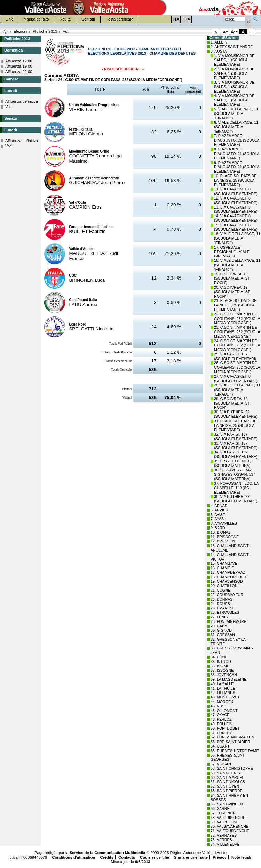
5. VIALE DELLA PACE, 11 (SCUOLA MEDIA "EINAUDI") (236, 114)
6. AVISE (218, 515)
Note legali (241, 857)
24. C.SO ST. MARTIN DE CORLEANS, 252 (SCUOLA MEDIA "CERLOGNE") (237, 345)
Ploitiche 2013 (45, 31)
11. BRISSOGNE (225, 537)
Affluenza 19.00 (19, 66)
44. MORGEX (222, 702)
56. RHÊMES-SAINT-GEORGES (228, 757)
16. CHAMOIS (222, 568)
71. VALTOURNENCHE (230, 831)
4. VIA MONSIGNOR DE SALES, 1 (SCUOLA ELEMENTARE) (234, 100)
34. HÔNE (219, 657)
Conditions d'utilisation (73, 857)
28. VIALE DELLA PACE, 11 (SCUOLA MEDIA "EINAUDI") (237, 390)
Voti (9, 107)
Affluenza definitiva (22, 101)
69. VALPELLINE (225, 822)
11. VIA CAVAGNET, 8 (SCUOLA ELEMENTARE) (236, 191)
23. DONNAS (222, 599)
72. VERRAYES (224, 835)
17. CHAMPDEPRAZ (228, 572)
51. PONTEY (221, 733)
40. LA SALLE (222, 684)
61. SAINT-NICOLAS (228, 782)
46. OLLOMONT (224, 711)
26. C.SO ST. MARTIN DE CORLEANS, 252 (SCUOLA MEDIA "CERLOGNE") (237, 367)
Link (9, 19)
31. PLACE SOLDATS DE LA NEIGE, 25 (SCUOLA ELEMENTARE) (235, 425)
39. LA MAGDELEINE (228, 679)
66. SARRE (220, 808)
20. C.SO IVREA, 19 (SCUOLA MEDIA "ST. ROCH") (232, 292)
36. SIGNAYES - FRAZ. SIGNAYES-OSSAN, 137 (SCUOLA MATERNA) (235, 475)
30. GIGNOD (221, 630)
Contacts (127, 857)
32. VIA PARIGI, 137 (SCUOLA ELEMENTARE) (236, 436)
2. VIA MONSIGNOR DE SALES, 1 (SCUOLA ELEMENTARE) (234, 73)
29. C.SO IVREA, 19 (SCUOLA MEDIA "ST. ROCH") (232, 403)
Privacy (220, 857)
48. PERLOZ (221, 719)
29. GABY (219, 626)
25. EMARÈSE (223, 608)
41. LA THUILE (223, 688)
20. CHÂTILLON (224, 586)
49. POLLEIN (222, 724)
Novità (65, 19)
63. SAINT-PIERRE (227, 791)
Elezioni (20, 31)
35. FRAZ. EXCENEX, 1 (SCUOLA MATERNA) (234, 463)
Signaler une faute (191, 857)
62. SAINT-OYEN (225, 786)
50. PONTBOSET (225, 728)
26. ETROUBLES (225, 612)
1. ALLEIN (219, 42)
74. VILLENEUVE (225, 844)
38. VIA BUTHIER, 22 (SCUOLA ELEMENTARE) (236, 499)
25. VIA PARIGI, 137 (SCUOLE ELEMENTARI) (235, 356)
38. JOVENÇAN (224, 675)
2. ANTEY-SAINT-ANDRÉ (232, 47)
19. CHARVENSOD (227, 581)
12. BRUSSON (223, 541)
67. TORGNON (223, 813)
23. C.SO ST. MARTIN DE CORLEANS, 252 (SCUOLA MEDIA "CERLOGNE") (237, 332)
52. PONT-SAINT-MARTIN (232, 737)
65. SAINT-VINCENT (228, 804)
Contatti (88, 19)
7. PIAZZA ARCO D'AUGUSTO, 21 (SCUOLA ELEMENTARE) (237, 140)
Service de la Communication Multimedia (108, 853)
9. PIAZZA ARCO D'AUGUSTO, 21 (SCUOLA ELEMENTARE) (237, 167)
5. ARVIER (219, 510)
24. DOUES (220, 604)
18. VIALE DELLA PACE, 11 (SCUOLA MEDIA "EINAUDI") (237, 265)
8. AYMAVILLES (224, 523)
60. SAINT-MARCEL (227, 777)
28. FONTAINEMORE (228, 621)
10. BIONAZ (220, 532)
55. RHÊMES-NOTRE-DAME (235, 751)
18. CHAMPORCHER (228, 577)
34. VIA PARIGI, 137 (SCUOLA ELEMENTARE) (236, 454)
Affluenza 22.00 (19, 72)
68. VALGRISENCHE (228, 818)
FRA (186, 19)
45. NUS (217, 706)
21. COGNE (220, 590)
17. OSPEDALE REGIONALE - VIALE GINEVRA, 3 (232, 252)
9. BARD (218, 528)
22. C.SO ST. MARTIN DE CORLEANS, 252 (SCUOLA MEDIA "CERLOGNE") (237, 319)
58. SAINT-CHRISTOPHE (232, 768)
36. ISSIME (220, 666)
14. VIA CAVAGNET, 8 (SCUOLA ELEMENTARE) (236, 218)
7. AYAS (217, 519)
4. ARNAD (219, 506)
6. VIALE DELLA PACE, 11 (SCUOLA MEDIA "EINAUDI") (236, 127)
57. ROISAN (221, 764)
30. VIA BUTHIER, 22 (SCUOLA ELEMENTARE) (236, 414)
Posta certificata (120, 19)
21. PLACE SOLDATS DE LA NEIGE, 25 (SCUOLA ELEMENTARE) (235, 305)
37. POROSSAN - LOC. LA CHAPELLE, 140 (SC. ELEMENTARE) (236, 488)
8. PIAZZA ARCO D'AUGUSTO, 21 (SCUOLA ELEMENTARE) (237, 154)
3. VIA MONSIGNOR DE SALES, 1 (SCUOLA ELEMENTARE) (234, 87)
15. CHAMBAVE (224, 563)
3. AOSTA (219, 51)
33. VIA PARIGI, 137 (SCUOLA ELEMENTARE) (236, 445)
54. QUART (220, 746)
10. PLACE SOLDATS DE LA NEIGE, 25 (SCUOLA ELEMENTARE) (235, 180)
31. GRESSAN (223, 635)
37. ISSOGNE (222, 670)
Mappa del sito (36, 19)
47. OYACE (220, 715)
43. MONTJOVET (225, 697)
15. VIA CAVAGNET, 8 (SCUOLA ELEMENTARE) (236, 227)
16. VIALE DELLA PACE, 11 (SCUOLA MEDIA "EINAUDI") (237, 238)
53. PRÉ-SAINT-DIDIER (230, 742)
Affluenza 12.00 (19, 61)
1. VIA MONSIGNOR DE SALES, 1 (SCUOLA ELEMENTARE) (234, 60)
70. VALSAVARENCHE (230, 826)
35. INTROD (221, 662)
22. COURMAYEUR (227, 595)
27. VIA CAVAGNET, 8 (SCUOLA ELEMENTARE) (236, 379)
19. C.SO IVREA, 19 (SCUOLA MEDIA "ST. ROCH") (232, 279)
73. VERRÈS (221, 840)
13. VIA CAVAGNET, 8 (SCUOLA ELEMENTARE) (236, 209)
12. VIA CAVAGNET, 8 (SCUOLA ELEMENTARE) (236, 200)
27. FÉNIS (219, 617)
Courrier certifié (155, 857)
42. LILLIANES (223, 693)
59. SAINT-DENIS (225, 773)
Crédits (107, 857)
